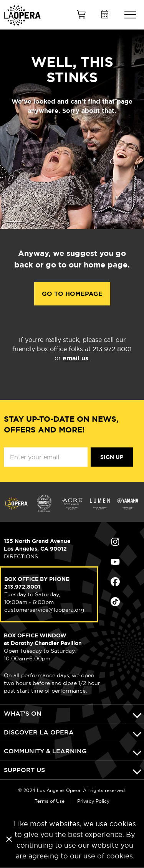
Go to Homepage (72, 294)
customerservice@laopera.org (44, 610)
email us (75, 358)
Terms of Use (50, 801)
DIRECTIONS (21, 556)
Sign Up (112, 457)
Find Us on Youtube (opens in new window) (115, 562)
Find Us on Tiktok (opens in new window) (115, 602)
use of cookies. (109, 856)
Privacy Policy (93, 801)
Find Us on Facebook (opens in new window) (115, 582)
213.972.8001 (22, 587)
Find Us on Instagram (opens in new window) (115, 542)
